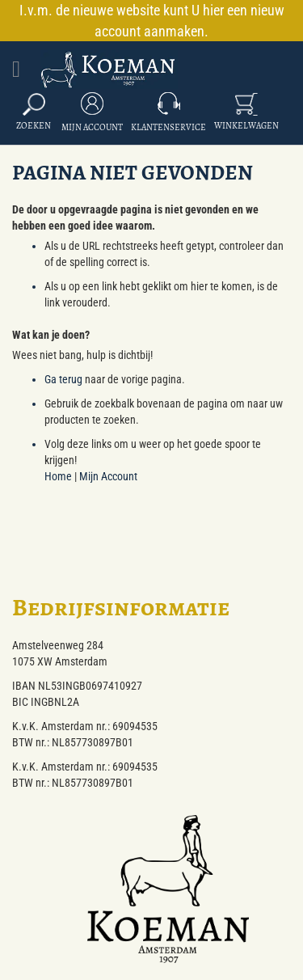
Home (58, 476)
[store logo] (109, 69)
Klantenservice (168, 127)
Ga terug (63, 379)
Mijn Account (92, 127)
